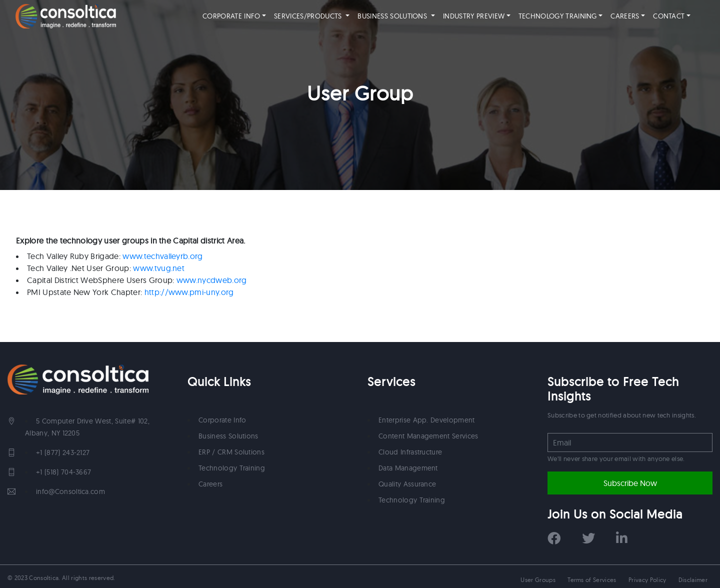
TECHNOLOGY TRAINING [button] (563, 16)
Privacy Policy (647, 580)
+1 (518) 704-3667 (63, 472)
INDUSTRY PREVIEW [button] (474, 16)
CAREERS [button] (625, 16)
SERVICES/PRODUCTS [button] (309, 16)
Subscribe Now (630, 483)
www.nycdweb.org (212, 280)
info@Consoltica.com (70, 491)
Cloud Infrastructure (410, 452)
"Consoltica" (66, 16)
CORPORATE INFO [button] (236, 16)
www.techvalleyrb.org (162, 256)
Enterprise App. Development (427, 420)
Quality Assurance (407, 484)
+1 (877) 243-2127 (63, 452)
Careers (210, 484)
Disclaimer (693, 580)
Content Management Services (428, 436)
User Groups (538, 580)
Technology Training (232, 468)
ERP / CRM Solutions (231, 452)
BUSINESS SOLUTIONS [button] (393, 16)
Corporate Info (222, 420)
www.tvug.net (159, 268)
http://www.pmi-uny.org (189, 292)
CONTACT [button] (669, 16)
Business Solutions (228, 436)
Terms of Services (592, 580)
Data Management (408, 468)
